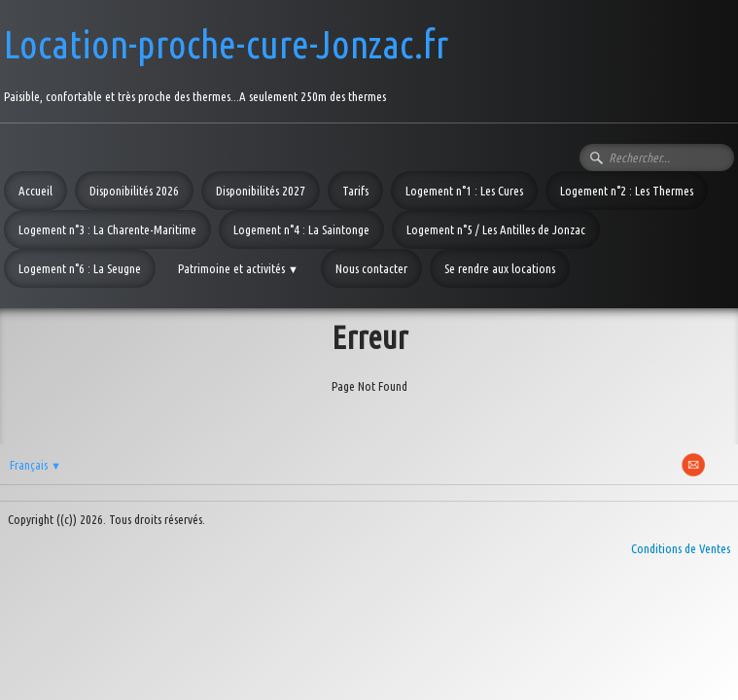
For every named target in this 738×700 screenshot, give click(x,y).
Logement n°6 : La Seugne (80, 268)
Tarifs (355, 191)
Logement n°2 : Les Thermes (627, 191)
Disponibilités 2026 (134, 191)
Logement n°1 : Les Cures (464, 191)
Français (35, 465)
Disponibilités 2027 (261, 191)
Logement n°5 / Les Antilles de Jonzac (496, 229)
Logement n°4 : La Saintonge (301, 229)
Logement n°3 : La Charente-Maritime (107, 229)
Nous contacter (371, 268)
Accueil (35, 191)
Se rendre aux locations (500, 268)
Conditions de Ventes (681, 548)
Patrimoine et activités (238, 268)
